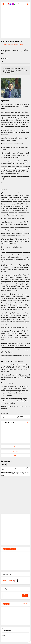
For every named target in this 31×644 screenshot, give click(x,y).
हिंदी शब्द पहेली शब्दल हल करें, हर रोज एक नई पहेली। (14, 44)
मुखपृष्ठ (3, 636)
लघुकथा (6, 48)
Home (2, 48)
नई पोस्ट (15, 447)
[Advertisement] (15, 23)
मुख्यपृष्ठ (15, 455)
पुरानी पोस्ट (15, 451)
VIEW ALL (26, 604)
